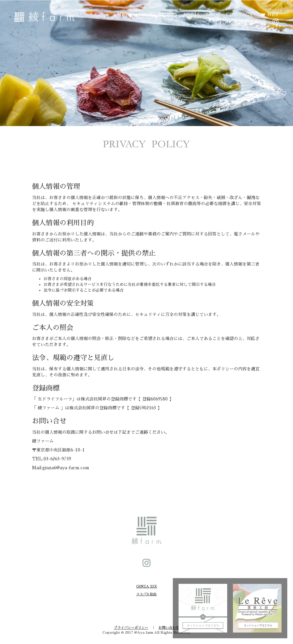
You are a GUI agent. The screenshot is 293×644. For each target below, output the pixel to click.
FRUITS (168, 15)
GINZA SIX (147, 586)
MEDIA (192, 15)
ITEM (145, 15)
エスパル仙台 (146, 594)
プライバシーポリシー (131, 628)
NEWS (125, 15)
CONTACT (239, 15)
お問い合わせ (169, 628)
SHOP (213, 15)
